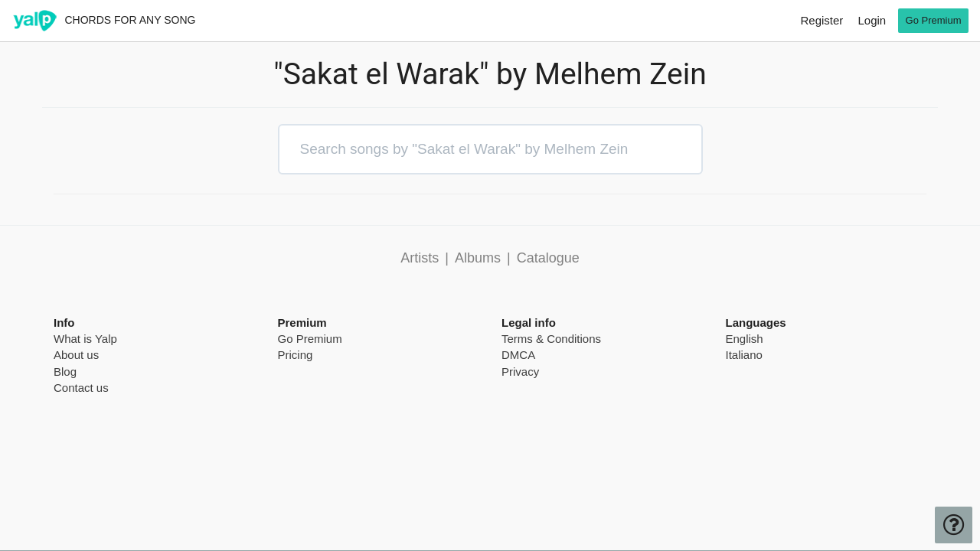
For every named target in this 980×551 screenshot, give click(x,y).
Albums (478, 258)
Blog (65, 372)
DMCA (518, 355)
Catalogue (548, 258)
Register (822, 20)
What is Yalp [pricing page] (85, 339)
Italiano (744, 355)
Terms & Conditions (551, 339)
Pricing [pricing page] (296, 355)
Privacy (520, 372)
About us (76, 355)
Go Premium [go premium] (934, 20)
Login (872, 20)
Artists (420, 258)
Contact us (81, 388)
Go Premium (310, 339)
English (745, 339)
